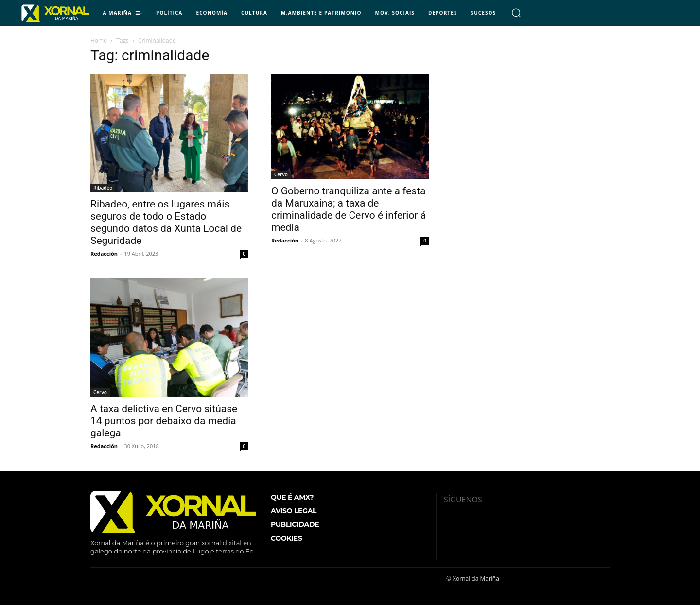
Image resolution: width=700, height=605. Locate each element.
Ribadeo (103, 188)
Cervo (281, 174)
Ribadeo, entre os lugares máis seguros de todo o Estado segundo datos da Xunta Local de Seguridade (166, 222)
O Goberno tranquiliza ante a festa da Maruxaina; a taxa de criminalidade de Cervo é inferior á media (349, 209)
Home (99, 41)
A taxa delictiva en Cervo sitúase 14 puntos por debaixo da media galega (164, 421)
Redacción (104, 253)
